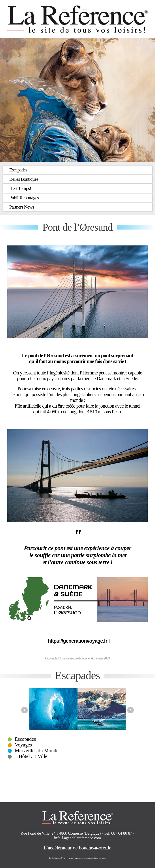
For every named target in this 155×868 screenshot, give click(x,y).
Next (130, 710)
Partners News (22, 207)
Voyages (23, 745)
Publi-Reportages (24, 198)
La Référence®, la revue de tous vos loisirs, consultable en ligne (77, 858)
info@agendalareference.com (77, 838)
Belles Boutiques (24, 179)
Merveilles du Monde (37, 751)
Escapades (18, 170)
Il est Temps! (20, 188)
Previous (25, 710)
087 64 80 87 (122, 833)
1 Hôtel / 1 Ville (31, 756)
